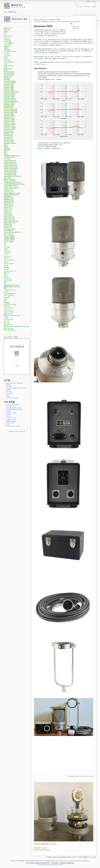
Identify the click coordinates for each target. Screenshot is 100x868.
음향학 (6, 32)
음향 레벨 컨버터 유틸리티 (13, 405)
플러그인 (7, 273)
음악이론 (7, 297)
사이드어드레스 (84, 776)
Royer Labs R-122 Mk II (11, 221)
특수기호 (7, 323)
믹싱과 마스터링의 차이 (12, 398)
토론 (5, 301)
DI (5, 284)
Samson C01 (8, 224)
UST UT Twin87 (9, 235)
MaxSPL (9, 415)
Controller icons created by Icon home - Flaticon (50, 865)
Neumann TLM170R (10, 128)
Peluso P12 (7, 213)
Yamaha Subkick (9, 237)
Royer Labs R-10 (9, 217)
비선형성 (9, 411)
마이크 (57, 30)
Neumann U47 (8, 131)
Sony (5, 153)
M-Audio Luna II (9, 192)
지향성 (41, 43)
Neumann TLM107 (10, 126)
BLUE (6, 70)
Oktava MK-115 (9, 203)
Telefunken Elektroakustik (12, 156)
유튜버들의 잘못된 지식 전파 (14, 408)
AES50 (8, 390)
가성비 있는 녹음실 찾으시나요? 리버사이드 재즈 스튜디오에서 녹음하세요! (57, 21)
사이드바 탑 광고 (9, 312)
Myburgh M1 (8, 196)
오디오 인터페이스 (10, 260)
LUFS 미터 (9, 386)
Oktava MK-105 (9, 201)
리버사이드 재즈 (9, 308)
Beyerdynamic (8, 69)
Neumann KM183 (9, 94)
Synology (7, 303)
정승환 (94, 857)
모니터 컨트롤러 (9, 242)
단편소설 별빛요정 (10, 294)
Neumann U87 (8, 139)
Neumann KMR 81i (10, 98)
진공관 (91, 776)
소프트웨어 (7, 253)
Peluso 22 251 (8, 209)
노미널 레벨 (9, 393)
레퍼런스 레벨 (10, 423)
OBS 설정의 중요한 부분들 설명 (15, 383)
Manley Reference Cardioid (12, 193)
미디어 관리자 (87, 7)
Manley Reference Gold (11, 195)
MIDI (5, 288)
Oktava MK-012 (9, 200)
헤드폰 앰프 (7, 278)
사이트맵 (94, 7)
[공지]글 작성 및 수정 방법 (42, 850)
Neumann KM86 (9, 90)
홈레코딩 (6, 337)
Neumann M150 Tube (11, 112)
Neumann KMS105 (10, 103)
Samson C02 (8, 226)
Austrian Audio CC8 (10, 161)
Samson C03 (8, 227)
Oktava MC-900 (9, 198)
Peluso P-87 (8, 212)
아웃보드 (7, 258)
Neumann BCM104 (10, 81)
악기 (5, 34)
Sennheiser (7, 150)
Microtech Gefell (9, 75)
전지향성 (76, 43)
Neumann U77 (8, 137)
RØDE (6, 146)
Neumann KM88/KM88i (11, 92)
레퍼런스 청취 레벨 (11, 413)
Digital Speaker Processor (12, 287)
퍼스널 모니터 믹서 (10, 271)
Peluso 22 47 (8, 207)
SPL (42, 149)
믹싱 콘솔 (7, 247)
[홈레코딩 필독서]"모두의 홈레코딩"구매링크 (47, 20)
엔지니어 (9, 416)
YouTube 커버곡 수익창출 (13, 426)
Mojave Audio (8, 76)
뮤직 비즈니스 (8, 36)
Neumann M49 (12, 12)
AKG (5, 64)
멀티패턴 (72, 776)
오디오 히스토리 (9, 295)
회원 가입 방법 (8, 328)
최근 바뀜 (79, 7)
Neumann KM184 (9, 95)
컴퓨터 (6, 299)
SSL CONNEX (8, 231)
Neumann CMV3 (9, 84)
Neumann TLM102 (10, 123)
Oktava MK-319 (9, 206)
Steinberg (7, 47)
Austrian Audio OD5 (10, 170)
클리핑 (8, 396)
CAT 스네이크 (8, 280)
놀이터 (6, 292)
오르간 (6, 262)
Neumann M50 (8, 108)
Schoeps (7, 148)
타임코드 (7, 269)
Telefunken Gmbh (9, 157)
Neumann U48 (8, 134)
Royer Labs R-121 (10, 220)
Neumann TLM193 (10, 129)
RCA (5, 145)
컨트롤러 (7, 267)
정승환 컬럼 (7, 41)
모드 (41, 41)
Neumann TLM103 (10, 125)
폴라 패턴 (9, 391)
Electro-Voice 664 (9, 179)
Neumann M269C (9, 115)
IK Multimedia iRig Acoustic (12, 182)
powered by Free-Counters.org (17, 431)
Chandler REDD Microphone (13, 176)
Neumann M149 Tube (11, 111)
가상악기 (7, 53)
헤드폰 (6, 277)
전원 (46, 51)
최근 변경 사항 (8, 319)
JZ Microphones (9, 73)
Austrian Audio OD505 (11, 172)
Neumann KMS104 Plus (11, 101)
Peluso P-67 (8, 210)
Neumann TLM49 (9, 118)
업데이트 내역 (8, 314)
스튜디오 (52, 57)
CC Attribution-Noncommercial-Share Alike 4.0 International (74, 861)
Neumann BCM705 (10, 83)
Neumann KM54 (9, 86)
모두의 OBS (8, 45)
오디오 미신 (7, 37)
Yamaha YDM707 (9, 240)
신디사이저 (7, 256)
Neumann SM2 (9, 117)
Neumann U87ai (9, 140)
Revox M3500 (8, 215)
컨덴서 (77, 776)
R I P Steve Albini (9, 330)
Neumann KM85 (9, 89)
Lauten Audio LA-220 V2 (11, 187)
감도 (90, 41)
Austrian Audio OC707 (11, 167)
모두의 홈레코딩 (9, 43)
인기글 (6, 317)
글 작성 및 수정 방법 (10, 304)
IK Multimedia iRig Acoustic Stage (14, 184)
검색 (95, 4)
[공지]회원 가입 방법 (40, 848)
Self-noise (41, 147)
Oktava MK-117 (9, 204)
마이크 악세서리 (9, 62)
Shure (6, 151)
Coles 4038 (7, 178)
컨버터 (6, 266)
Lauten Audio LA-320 (10, 189)
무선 (5, 243)
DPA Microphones (9, 72)
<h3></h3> (64, 755)
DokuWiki (7, 50)
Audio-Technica (9, 66)
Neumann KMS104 (10, 100)
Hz (53, 62)
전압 (73, 39)
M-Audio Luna (8, 190)
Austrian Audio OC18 (10, 165)
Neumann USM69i (10, 143)
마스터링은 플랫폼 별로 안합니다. (15, 410)
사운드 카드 (7, 251)
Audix (6, 67)
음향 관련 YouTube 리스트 (12, 315)
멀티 (50, 30)
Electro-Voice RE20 (10, 181)
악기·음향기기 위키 (10, 51)
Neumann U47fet (9, 132)
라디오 (6, 57)
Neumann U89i (9, 142)
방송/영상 (7, 39)
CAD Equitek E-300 (10, 173)
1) (78, 71)
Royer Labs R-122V (10, 223)
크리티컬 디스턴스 (11, 420)
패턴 (54, 30)
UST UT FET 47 (9, 234)
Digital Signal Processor (11, 285)
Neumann (7, 78)
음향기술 (7, 30)
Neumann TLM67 (9, 122)
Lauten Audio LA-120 (10, 186)
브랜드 (6, 249)
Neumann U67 (8, 136)
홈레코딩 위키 (8, 28)
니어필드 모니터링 (11, 418)
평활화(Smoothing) (11, 421)
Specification (76, 28)
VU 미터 (8, 395)
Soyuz (6, 154)
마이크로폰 (7, 60)
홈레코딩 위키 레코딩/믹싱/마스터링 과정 (16, 326)
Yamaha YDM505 (9, 238)
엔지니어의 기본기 (11, 406)
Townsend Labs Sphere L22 (12, 232)
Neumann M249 (9, 114)
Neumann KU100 (9, 104)
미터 (5, 245)
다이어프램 (64, 39)
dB (43, 45)
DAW (5, 282)
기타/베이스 (7, 55)
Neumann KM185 (9, 97)
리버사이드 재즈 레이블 (19, 7)
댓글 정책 (7, 306)
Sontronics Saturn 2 (10, 229)
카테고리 (7, 321)
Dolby (6, 48)
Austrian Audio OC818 (11, 168)
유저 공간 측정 (8, 264)
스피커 (6, 254)
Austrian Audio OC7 (10, 162)
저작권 (8, 425)
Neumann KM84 (9, 87)
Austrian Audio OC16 (10, 164)
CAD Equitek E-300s (10, 175)
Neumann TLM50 (9, 120)
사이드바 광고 (8, 310)
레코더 (6, 59)
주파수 (61, 62)
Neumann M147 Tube (11, 109)
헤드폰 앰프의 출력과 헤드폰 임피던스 (16, 388)
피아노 (6, 275)
